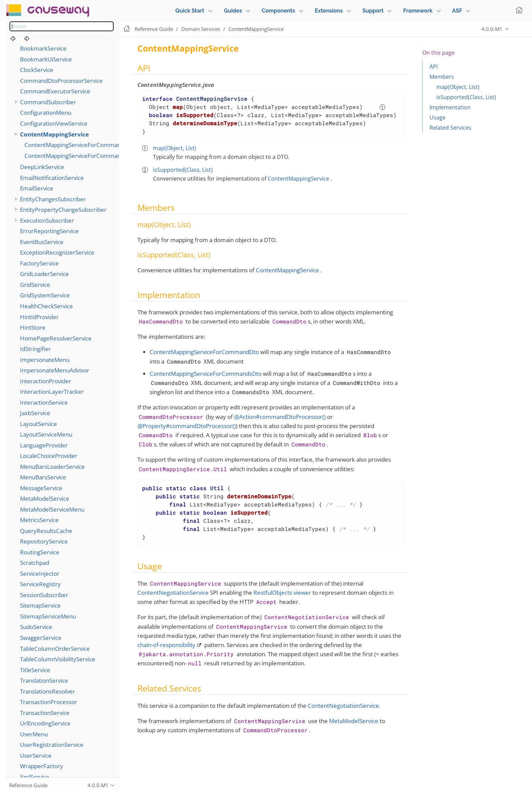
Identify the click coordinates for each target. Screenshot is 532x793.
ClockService (37, 70)
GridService (35, 285)
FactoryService (39, 263)
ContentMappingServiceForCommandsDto (80, 156)
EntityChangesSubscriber (53, 199)
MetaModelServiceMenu (52, 509)
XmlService (35, 777)
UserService (36, 755)
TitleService (35, 670)
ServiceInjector (40, 574)
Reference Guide (154, 29)
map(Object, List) (175, 148)
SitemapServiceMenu (48, 616)
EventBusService (42, 242)
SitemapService (40, 605)
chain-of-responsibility (166, 645)
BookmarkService (43, 48)
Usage (438, 117)
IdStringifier (35, 349)
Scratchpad (35, 563)
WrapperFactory (42, 766)
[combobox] (62, 26)
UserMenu (34, 734)
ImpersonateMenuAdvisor (55, 370)
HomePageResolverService (56, 338)
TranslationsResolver (47, 691)
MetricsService (39, 520)
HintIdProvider (39, 317)
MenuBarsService (43, 477)
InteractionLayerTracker (52, 392)
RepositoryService (44, 541)
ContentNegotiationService (173, 593)
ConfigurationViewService (54, 123)
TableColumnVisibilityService (58, 659)
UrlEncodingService (45, 723)
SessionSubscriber (44, 595)
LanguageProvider (44, 445)
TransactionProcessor (49, 702)
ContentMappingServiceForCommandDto (79, 145)
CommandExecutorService (55, 91)
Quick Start (190, 11)
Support (373, 11)
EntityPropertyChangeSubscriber (63, 210)
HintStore (33, 327)
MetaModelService (45, 499)
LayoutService (39, 424)
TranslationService (44, 680)
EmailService (37, 188)
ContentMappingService (54, 134)
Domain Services (201, 29)
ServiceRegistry (40, 584)
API (434, 67)
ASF (457, 11)
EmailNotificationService (52, 178)
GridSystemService (45, 295)
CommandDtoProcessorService (61, 81)
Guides (233, 11)
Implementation (450, 107)
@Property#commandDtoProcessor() (187, 426)
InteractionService (44, 402)
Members (442, 77)
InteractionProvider (46, 381)
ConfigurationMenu (46, 113)
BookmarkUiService (46, 59)
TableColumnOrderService (55, 649)
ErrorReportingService (49, 231)
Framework (418, 11)
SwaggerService (41, 638)
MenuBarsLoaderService (52, 467)
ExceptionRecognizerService (57, 252)
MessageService (41, 488)
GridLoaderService (44, 274)
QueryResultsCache (46, 531)
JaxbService (35, 413)
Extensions (329, 11)
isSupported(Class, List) (183, 170)
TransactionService (45, 713)
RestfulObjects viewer (282, 593)
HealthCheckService (46, 306)
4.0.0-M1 (492, 29)
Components (278, 11)
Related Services (450, 128)
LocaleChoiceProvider (49, 456)
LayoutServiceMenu (46, 434)
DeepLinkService (42, 167)
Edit (520, 29)
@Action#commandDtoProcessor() (280, 417)
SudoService (36, 627)
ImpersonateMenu (45, 360)
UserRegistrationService (52, 745)
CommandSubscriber (48, 102)
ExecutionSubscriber (47, 220)
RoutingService (40, 552)
